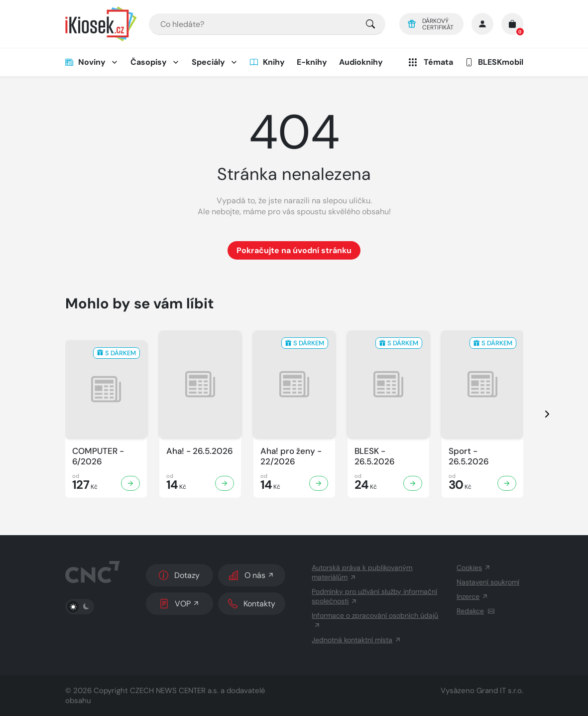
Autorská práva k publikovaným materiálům (362, 572)
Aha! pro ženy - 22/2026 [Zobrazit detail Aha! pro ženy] (291, 456)
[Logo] (101, 24)
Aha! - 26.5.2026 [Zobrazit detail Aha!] (200, 451)
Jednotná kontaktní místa (356, 640)
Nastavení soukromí (488, 582)
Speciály (208, 62)
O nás (252, 575)
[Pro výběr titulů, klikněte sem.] (370, 24)
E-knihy (312, 62)
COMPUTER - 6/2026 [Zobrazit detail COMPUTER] (98, 456)
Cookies (474, 568)
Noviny (85, 62)
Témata (430, 62)
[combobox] (267, 24)
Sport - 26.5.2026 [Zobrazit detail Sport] (469, 456)
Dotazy (179, 575)
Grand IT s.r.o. (500, 691)
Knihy (267, 62)
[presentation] (538, 414)
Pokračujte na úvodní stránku (294, 250)
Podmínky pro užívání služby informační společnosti (374, 596)
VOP (179, 604)
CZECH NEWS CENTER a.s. (174, 691)
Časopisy (149, 62)
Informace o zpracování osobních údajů (375, 620)
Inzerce (472, 596)
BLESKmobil (494, 62)
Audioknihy (361, 62)
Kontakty (252, 604)
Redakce (475, 611)
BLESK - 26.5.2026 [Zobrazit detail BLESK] (375, 456)
